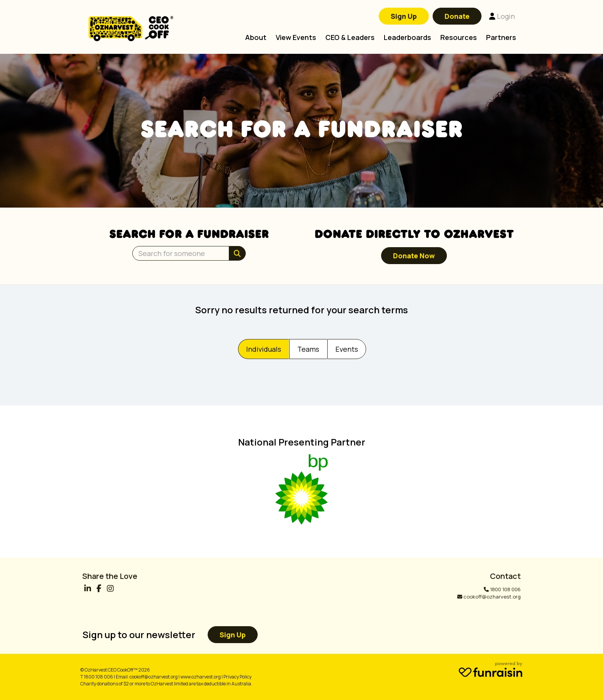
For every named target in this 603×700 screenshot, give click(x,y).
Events (347, 349)
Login (502, 16)
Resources (459, 37)
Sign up (233, 635)
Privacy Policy (237, 677)
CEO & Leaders (350, 37)
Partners (501, 37)
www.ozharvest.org (201, 677)
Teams (308, 349)
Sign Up (404, 16)
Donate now (414, 256)
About (256, 37)
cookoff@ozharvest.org (492, 597)
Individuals (264, 349)
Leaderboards (407, 37)
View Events (296, 37)
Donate (457, 16)
